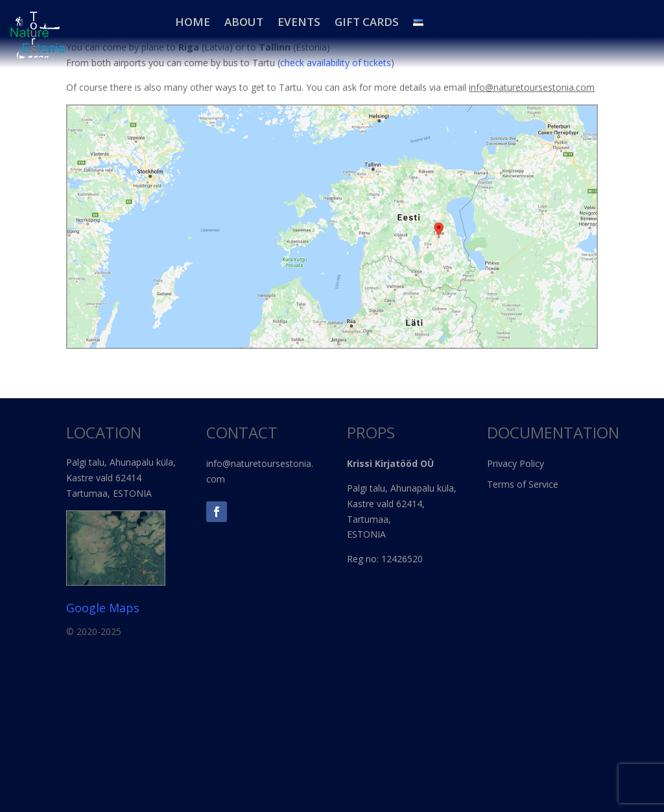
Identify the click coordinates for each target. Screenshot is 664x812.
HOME (193, 22)
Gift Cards (367, 22)
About (244, 22)
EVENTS (299, 22)
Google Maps (103, 608)
